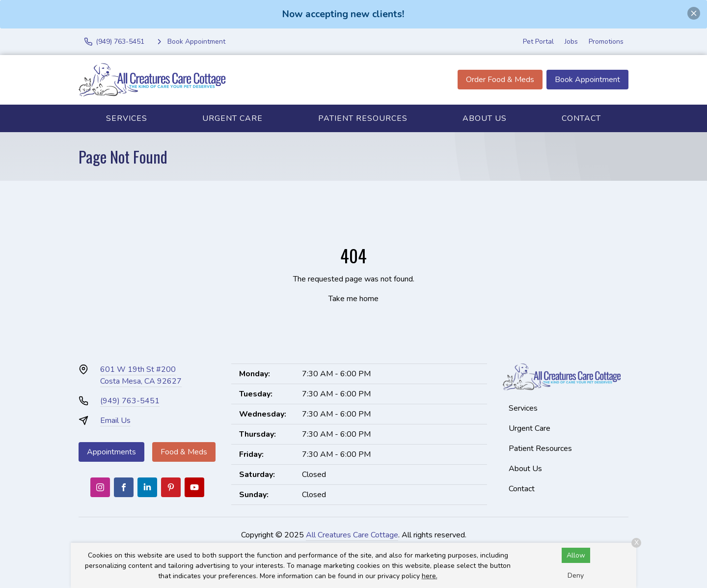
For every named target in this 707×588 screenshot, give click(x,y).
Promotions (606, 42)
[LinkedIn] (147, 487)
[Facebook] (124, 487)
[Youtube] (194, 487)
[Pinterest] (171, 487)
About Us (485, 118)
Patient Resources (363, 118)
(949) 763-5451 (130, 401)
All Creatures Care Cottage (352, 535)
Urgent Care (232, 118)
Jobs (571, 42)
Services (127, 118)
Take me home (353, 299)
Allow (576, 555)
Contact (581, 118)
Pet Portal (538, 42)
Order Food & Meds (500, 80)
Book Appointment (587, 80)
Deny (576, 575)
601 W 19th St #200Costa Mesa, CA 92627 (141, 375)
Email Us (115, 420)
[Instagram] (100, 487)
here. (430, 576)
